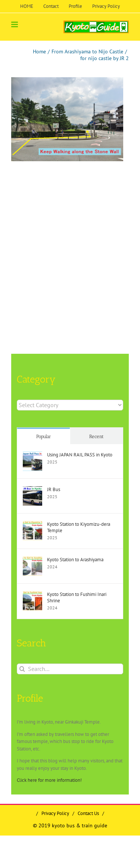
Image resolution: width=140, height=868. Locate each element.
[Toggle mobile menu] (15, 24)
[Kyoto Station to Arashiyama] (32, 560)
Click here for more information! (49, 780)
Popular (44, 436)
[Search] (22, 669)
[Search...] (70, 669)
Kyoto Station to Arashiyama (75, 560)
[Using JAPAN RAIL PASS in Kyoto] (32, 455)
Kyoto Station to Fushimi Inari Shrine (77, 597)
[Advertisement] (70, 239)
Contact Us (88, 813)
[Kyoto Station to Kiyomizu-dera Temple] (32, 524)
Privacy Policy (55, 813)
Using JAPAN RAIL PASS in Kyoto (80, 455)
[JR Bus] (32, 490)
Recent (97, 436)
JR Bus (54, 489)
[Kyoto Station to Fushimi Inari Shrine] (32, 595)
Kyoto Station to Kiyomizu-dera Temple (79, 527)
